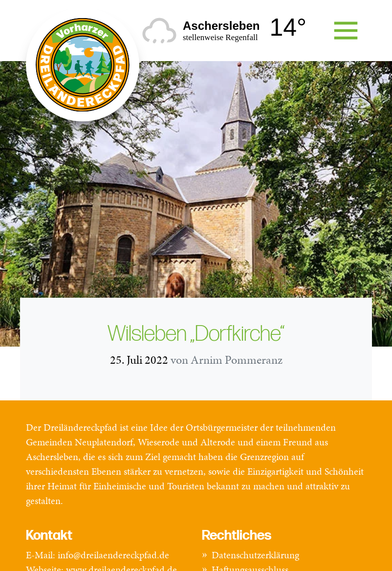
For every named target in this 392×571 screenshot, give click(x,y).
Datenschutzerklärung (255, 555)
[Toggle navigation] (346, 31)
